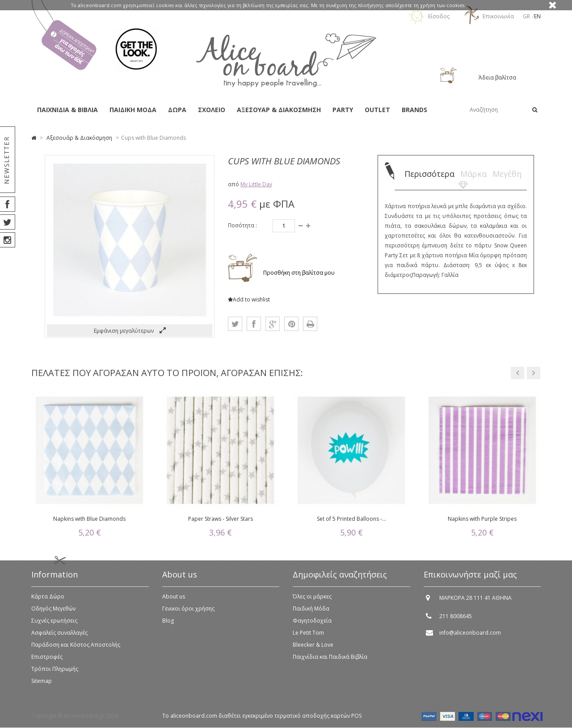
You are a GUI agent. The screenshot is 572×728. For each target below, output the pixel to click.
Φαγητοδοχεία (312, 624)
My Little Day (256, 184)
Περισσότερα (429, 174)
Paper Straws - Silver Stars (221, 519)
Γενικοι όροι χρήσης (188, 612)
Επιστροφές (47, 660)
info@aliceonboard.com (470, 636)
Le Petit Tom (308, 636)
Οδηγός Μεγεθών (53, 612)
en (537, 16)
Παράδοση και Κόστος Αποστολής (76, 648)
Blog (168, 624)
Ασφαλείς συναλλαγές (59, 636)
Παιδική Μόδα (311, 612)
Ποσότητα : (242, 225)
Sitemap (42, 684)
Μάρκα (473, 174)
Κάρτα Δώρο (48, 600)
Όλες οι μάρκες (312, 600)
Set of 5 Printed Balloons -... (351, 519)
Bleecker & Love (313, 648)
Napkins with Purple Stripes (482, 519)
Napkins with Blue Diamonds (89, 519)
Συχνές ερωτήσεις (54, 624)
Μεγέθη (507, 174)
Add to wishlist (249, 299)
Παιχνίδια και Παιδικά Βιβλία (330, 660)
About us (174, 600)
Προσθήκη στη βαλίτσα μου (298, 273)
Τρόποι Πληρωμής (55, 672)
